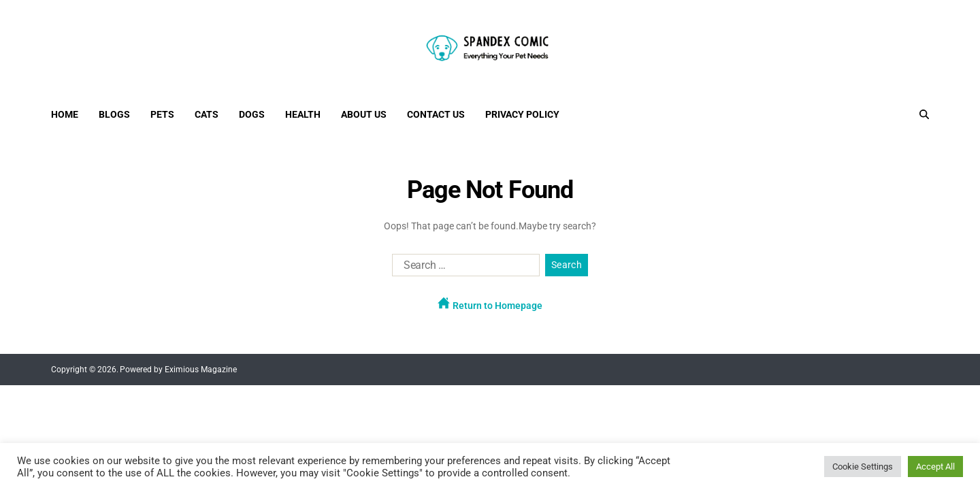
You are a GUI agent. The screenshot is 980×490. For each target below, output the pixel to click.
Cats (207, 114)
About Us (364, 114)
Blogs (114, 114)
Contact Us (436, 114)
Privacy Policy (522, 114)
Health (303, 114)
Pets (162, 114)
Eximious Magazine (201, 370)
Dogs (252, 114)
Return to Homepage (490, 304)
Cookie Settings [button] (863, 467)
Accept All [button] (935, 467)
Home (65, 114)
